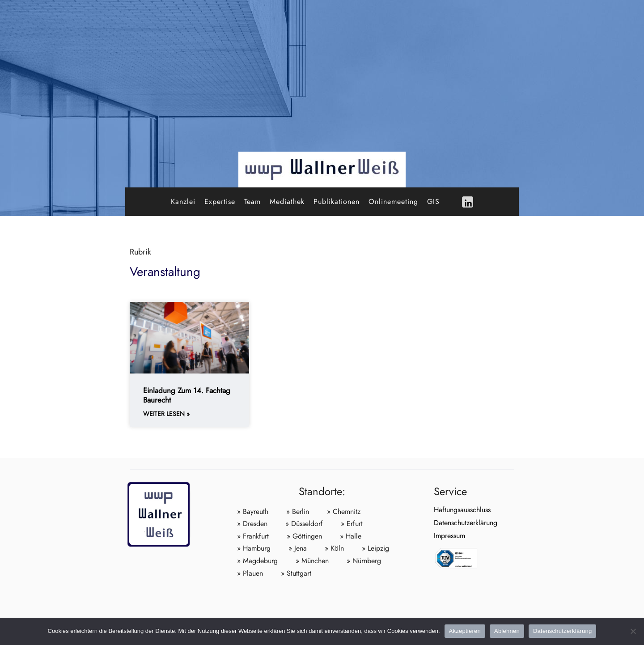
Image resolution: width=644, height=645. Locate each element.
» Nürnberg (364, 561)
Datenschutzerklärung (466, 523)
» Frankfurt (253, 536)
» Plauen (250, 573)
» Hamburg (254, 548)
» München (312, 561)
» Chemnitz (344, 511)
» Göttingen (304, 536)
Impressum (449, 536)
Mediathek (287, 202)
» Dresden (252, 524)
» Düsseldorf (304, 524)
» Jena (298, 548)
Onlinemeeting (393, 202)
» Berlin (298, 511)
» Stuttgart (296, 573)
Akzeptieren (465, 631)
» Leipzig (375, 548)
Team (252, 202)
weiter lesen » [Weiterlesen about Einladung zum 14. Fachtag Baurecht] (166, 414)
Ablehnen (507, 631)
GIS (433, 202)
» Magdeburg (257, 561)
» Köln (334, 548)
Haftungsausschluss (462, 510)
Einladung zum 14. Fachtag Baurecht (187, 395)
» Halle (351, 536)
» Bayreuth (253, 511)
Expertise (220, 202)
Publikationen (337, 202)
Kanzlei (183, 202)
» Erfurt (352, 524)
